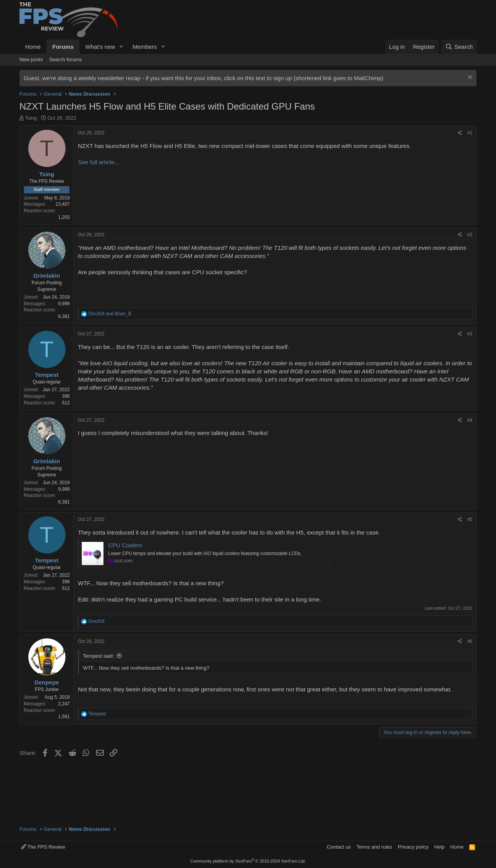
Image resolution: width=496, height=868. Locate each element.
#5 (470, 519)
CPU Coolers (125, 545)
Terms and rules (374, 847)
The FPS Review (43, 847)
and (110, 314)
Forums (63, 47)
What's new (100, 47)
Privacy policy (413, 847)
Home (33, 47)
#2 (470, 235)
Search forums (66, 59)
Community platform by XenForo (248, 861)
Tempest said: (98, 656)
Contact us (339, 847)
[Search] (459, 47)
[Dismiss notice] (469, 78)
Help (440, 847)
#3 (470, 334)
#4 (470, 420)
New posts (31, 59)
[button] (121, 47)
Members (145, 47)
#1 (470, 133)
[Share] (460, 133)
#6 (470, 641)
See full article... (99, 162)
